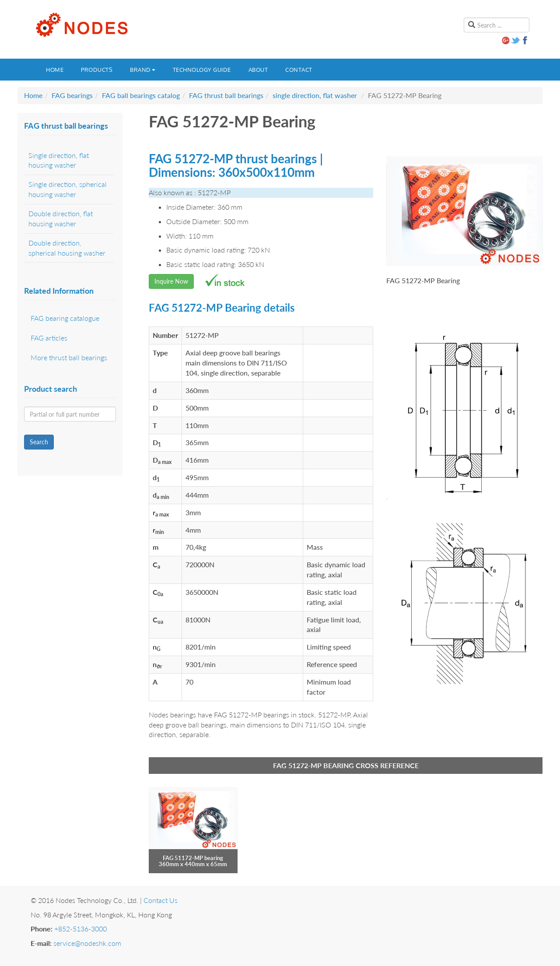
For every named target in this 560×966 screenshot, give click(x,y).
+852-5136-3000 (80, 929)
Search (39, 442)
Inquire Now (171, 281)
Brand (143, 70)
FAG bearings (72, 95)
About (258, 70)
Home (55, 70)
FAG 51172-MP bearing (193, 858)
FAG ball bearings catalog (141, 95)
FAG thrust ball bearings (226, 95)
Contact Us (161, 900)
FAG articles (49, 338)
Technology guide (202, 70)
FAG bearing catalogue (65, 318)
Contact (299, 70)
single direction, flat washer (315, 95)
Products (97, 70)
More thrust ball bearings (69, 357)
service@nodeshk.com (87, 943)
